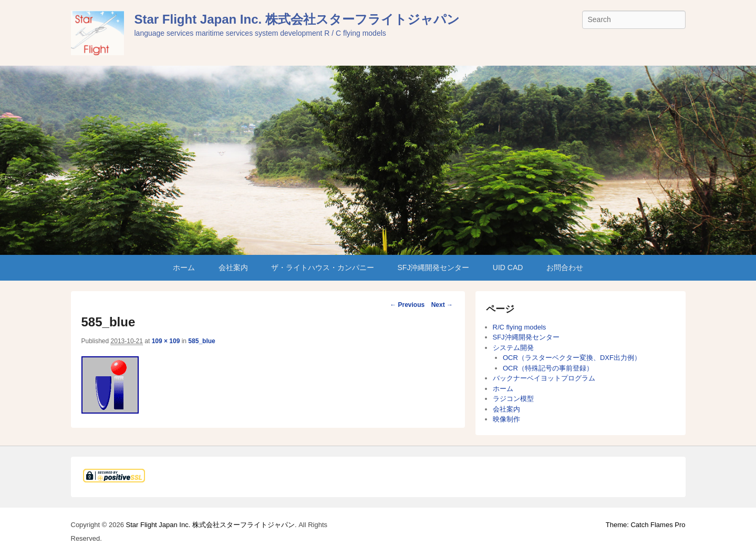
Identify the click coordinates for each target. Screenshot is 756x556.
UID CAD (508, 267)
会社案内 (233, 267)
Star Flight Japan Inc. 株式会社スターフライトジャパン (297, 19)
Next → (442, 305)
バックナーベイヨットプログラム (544, 378)
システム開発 (513, 348)
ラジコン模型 (513, 399)
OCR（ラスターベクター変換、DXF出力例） (572, 358)
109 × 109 (166, 341)
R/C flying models (520, 327)
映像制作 (506, 419)
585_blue (201, 341)
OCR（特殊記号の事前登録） (548, 368)
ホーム (184, 267)
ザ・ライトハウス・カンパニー (323, 267)
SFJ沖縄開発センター (434, 267)
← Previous (407, 305)
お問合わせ (565, 267)
